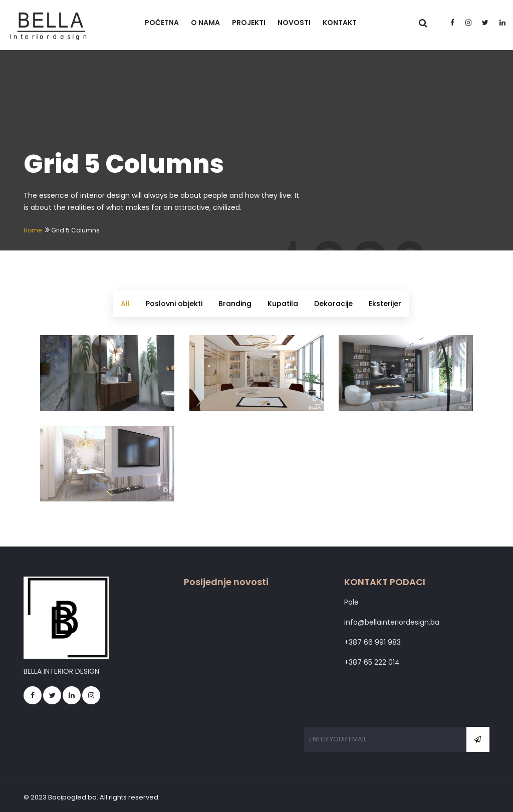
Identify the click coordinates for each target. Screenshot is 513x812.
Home (33, 230)
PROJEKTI (249, 23)
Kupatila (283, 304)
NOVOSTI (294, 23)
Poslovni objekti (174, 304)
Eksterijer (385, 304)
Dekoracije (333, 304)
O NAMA (205, 23)
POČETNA (162, 23)
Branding (235, 304)
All (125, 304)
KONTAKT (340, 23)
